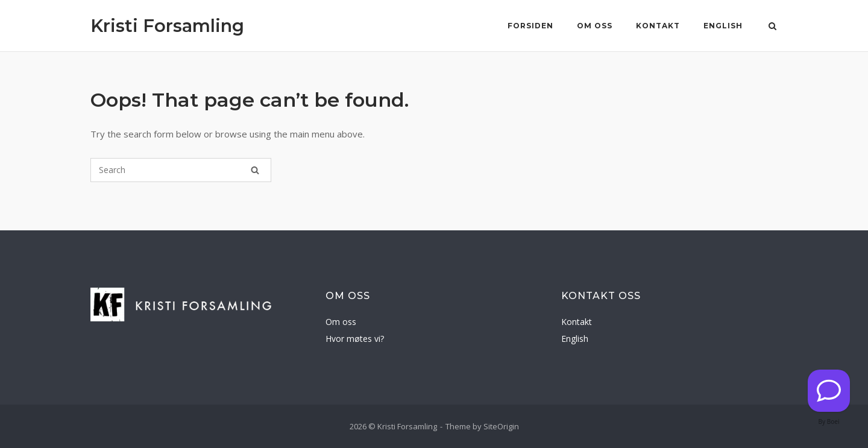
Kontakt (658, 26)
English (723, 26)
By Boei (829, 421)
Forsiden (530, 26)
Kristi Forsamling (167, 26)
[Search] (255, 170)
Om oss (595, 26)
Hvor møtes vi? (355, 339)
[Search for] (181, 170)
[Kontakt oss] (829, 391)
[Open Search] (772, 27)
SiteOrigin (501, 426)
